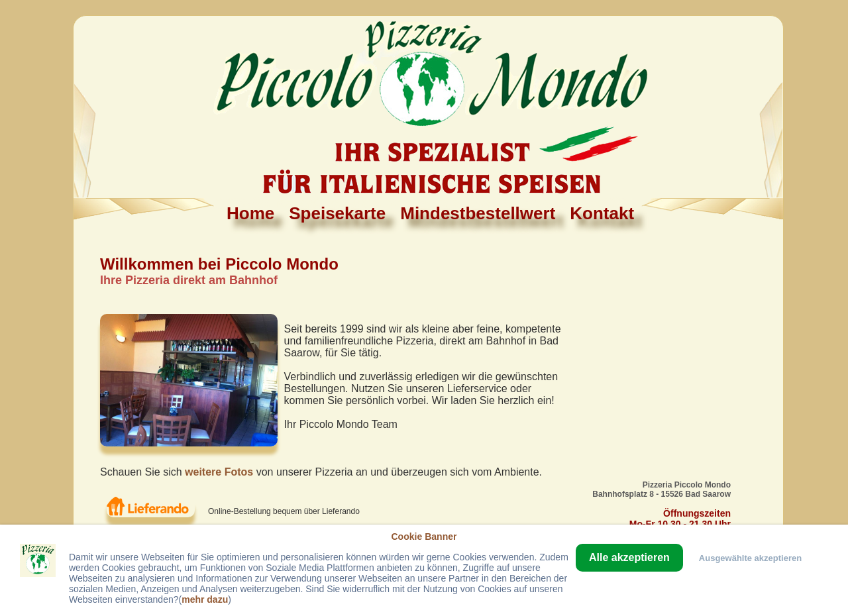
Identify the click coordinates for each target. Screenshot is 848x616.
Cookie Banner (424, 537)
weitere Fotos (219, 472)
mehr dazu (205, 599)
